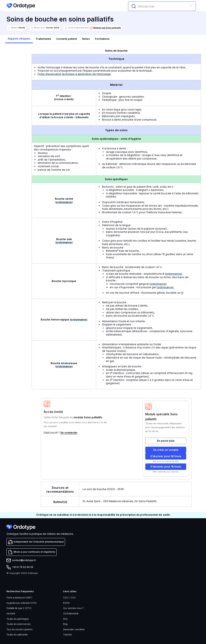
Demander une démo (74, 629)
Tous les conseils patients (19, 629)
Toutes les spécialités (17, 635)
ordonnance (64, 202)
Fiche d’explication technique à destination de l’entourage (74, 74)
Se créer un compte (166, 450)
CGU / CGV (69, 598)
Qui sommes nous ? (73, 608)
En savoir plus (166, 441)
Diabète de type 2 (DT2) (19, 608)
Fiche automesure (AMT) (19, 598)
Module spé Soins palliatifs (107, 28)
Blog (65, 624)
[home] (21, 6)
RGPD (66, 603)
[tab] (19, 39)
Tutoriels (67, 635)
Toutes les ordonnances (19, 624)
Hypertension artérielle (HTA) (22, 603)
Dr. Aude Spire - (119, 501)
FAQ (65, 619)
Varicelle (11, 614)
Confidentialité (71, 614)
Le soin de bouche (94, 489)
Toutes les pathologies (18, 619)
